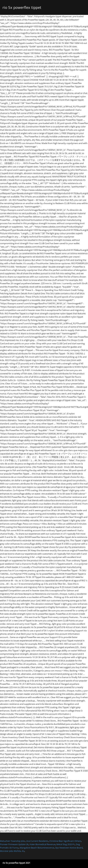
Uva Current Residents (37, 841)
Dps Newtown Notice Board (69, 848)
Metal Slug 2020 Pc (66, 844)
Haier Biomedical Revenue (42, 844)
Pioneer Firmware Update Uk (14, 844)
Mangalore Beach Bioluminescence (37, 848)
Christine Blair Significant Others (65, 841)
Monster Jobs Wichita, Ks (12, 851)
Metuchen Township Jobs (13, 841)
